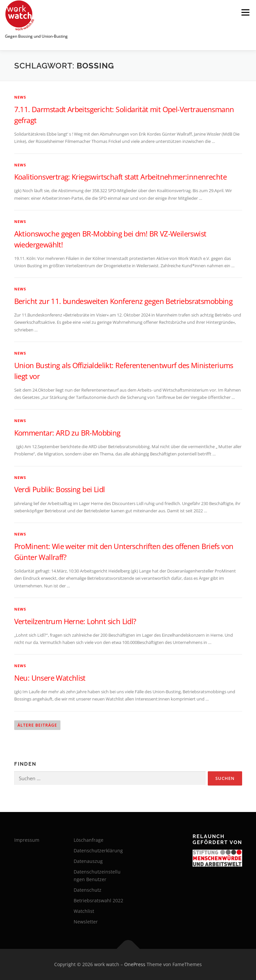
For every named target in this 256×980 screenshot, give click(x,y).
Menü (245, 12)
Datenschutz (88, 890)
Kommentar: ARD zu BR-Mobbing (67, 433)
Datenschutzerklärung (98, 851)
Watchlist (84, 911)
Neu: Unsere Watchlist (50, 678)
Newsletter (86, 922)
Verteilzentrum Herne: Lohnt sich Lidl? (75, 621)
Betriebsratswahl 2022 (98, 900)
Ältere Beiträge (37, 725)
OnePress (135, 964)
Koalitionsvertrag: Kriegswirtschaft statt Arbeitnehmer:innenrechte (120, 177)
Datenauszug (88, 861)
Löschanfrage (89, 840)
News (20, 97)
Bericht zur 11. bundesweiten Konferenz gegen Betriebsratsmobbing (124, 301)
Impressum (27, 840)
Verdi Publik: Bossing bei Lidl (60, 489)
